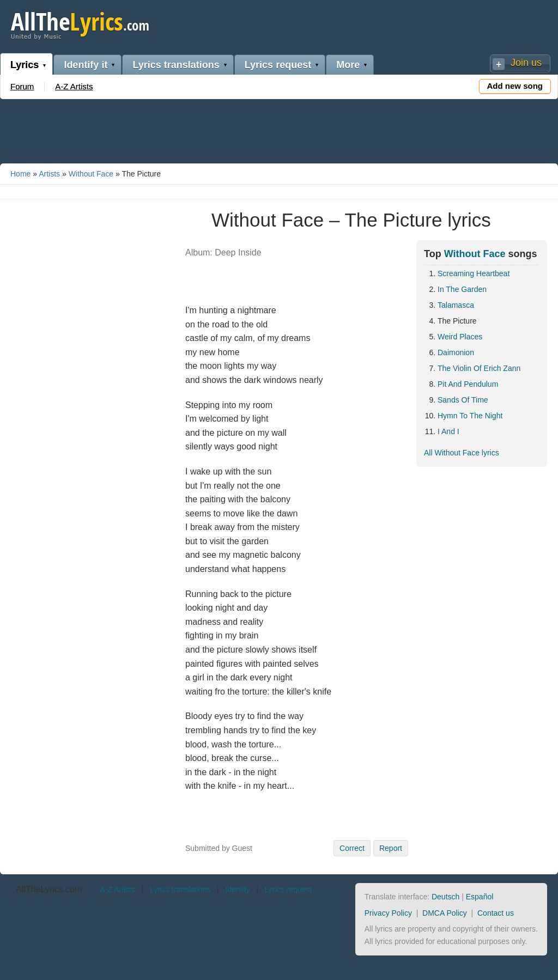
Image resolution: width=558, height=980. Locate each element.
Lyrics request (278, 65)
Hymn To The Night (470, 416)
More (348, 65)
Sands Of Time (463, 400)
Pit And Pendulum (468, 384)
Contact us (496, 913)
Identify (237, 890)
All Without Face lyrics (462, 453)
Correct (352, 848)
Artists (49, 174)
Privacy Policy (388, 913)
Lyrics (25, 65)
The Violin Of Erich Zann (479, 368)
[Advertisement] (279, 129)
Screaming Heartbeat (474, 273)
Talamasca (456, 305)
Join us (526, 63)
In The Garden (462, 289)
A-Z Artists (74, 86)
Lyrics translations (176, 65)
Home (20, 174)
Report (391, 848)
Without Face (91, 174)
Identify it (86, 65)
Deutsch (445, 897)
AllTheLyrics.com (49, 889)
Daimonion (456, 352)
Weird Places (460, 337)
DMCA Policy (445, 913)
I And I (448, 431)
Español (480, 897)
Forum (22, 86)
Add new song (515, 86)
